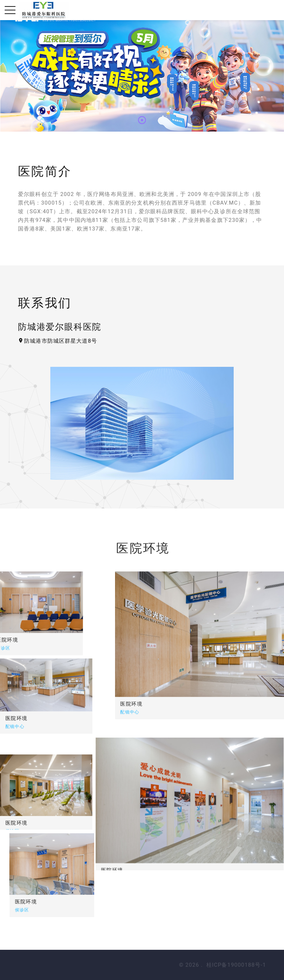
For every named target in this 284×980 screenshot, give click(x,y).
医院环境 (177, 704)
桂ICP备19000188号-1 (236, 965)
